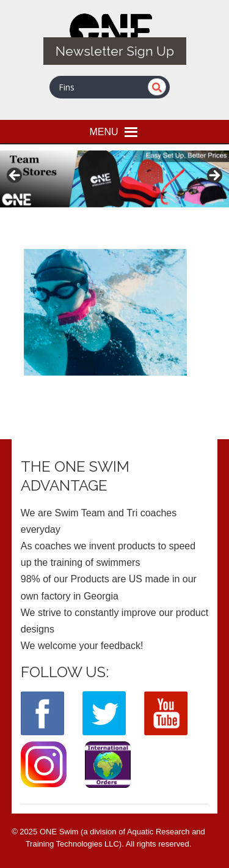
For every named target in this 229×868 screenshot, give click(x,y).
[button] (104, 132)
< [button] (15, 176)
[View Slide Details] (114, 179)
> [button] (214, 176)
